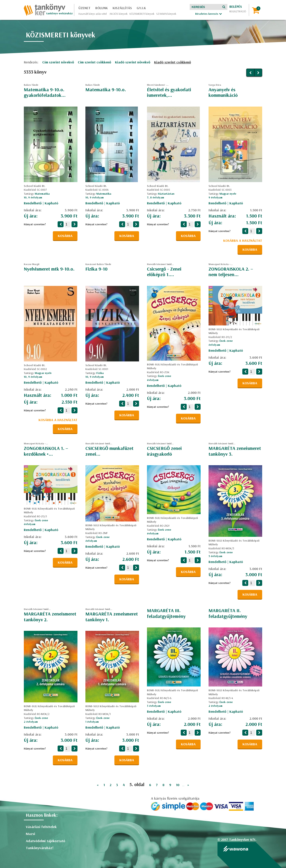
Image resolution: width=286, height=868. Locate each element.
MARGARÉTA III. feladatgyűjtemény (166, 613)
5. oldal (137, 784)
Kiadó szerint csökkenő (172, 62)
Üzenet (85, 8)
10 (178, 785)
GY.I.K (141, 8)
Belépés (236, 6)
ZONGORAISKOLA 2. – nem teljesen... (231, 272)
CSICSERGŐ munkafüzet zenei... (109, 451)
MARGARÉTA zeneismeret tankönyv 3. (235, 451)
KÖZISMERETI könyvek (142, 14)
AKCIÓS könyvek (118, 14)
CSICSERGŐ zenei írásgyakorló (164, 451)
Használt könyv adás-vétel (93, 14)
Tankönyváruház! (40, 848)
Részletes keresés (209, 14)
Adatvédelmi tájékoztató (45, 841)
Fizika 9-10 (96, 269)
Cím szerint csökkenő (94, 62)
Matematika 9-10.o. (106, 89)
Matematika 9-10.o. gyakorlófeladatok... (45, 92)
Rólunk (102, 8)
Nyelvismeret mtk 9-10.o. (49, 269)
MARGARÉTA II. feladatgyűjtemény (228, 613)
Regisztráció (238, 11)
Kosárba (65, 236)
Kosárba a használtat (243, 240)
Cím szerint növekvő (58, 62)
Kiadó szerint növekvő (133, 62)
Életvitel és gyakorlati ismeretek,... (169, 92)
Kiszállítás (122, 8)
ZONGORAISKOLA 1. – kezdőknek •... (46, 451)
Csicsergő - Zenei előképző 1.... (164, 272)
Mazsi (30, 834)
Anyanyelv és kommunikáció (223, 92)
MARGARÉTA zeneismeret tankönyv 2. (50, 617)
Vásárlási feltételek (41, 827)
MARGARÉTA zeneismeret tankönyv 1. (112, 617)
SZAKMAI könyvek (166, 14)
